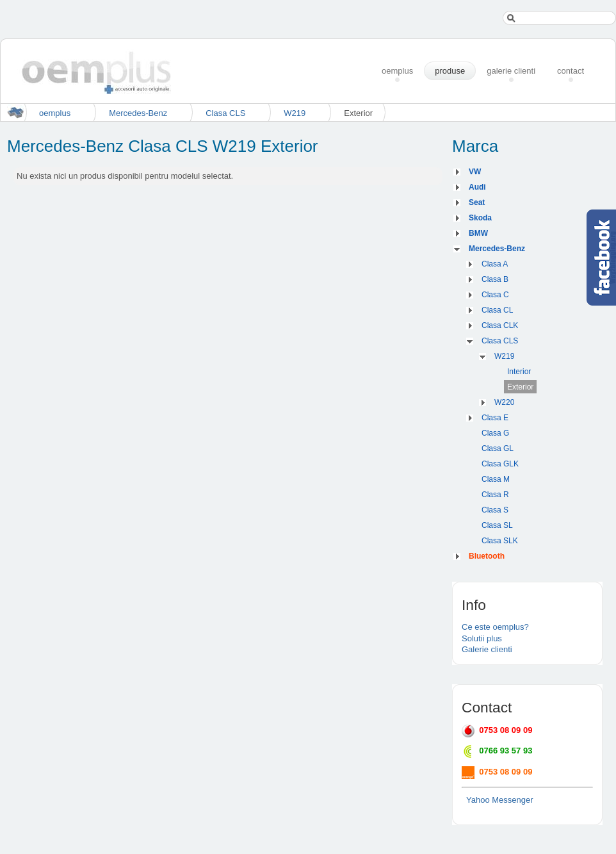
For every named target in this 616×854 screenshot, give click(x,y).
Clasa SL (497, 525)
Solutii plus (482, 638)
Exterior (520, 387)
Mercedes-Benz (138, 113)
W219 (295, 113)
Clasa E (495, 418)
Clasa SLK (500, 541)
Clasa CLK (500, 325)
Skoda (480, 218)
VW (475, 172)
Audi (477, 187)
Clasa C (495, 295)
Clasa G (495, 433)
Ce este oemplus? (495, 627)
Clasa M (496, 479)
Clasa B (495, 279)
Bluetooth (487, 556)
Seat (477, 202)
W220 (504, 402)
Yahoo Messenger (500, 800)
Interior (519, 372)
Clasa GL (498, 448)
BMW (478, 233)
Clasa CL (497, 310)
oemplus (55, 113)
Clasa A (495, 264)
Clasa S (495, 510)
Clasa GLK (500, 464)
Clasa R (495, 495)
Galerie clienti (487, 649)
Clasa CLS (225, 113)
